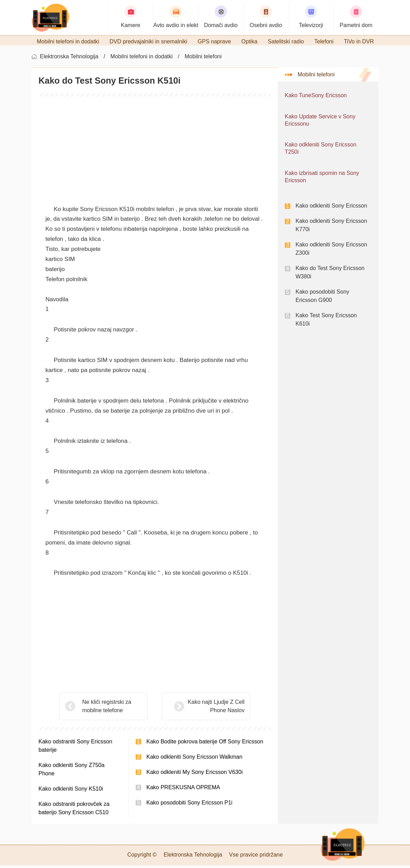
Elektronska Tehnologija (69, 59)
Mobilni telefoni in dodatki (142, 59)
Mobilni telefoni (203, 59)
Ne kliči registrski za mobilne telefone (107, 709)
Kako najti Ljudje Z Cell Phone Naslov (199, 709)
